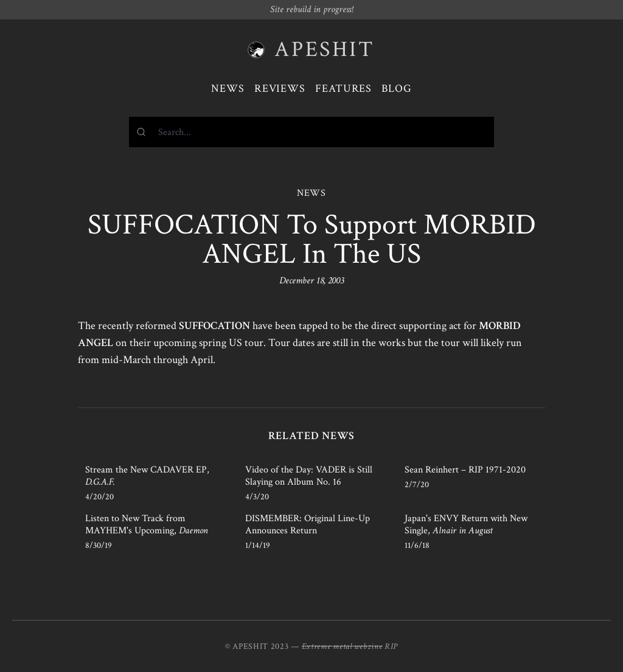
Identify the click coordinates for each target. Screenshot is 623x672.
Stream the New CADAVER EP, (147, 476)
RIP (391, 646)
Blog (397, 88)
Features (343, 88)
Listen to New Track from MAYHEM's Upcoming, (147, 525)
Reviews (280, 88)
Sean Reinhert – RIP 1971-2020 (465, 470)
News (228, 88)
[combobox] (311, 132)
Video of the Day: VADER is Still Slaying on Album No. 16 (309, 476)
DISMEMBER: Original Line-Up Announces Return (308, 525)
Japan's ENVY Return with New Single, (466, 525)
